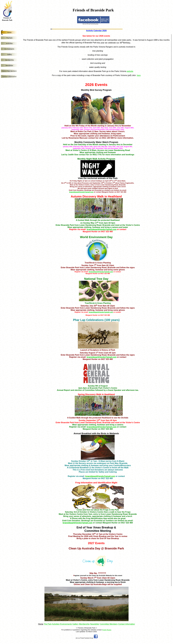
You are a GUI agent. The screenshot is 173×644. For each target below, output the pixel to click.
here (139, 75)
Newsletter (95, 624)
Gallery (75, 624)
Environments (66, 624)
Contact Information (127, 624)
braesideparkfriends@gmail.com (81, 192)
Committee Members (109, 624)
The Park (48, 624)
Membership (84, 624)
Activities (56, 624)
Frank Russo (107, 630)
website (130, 71)
